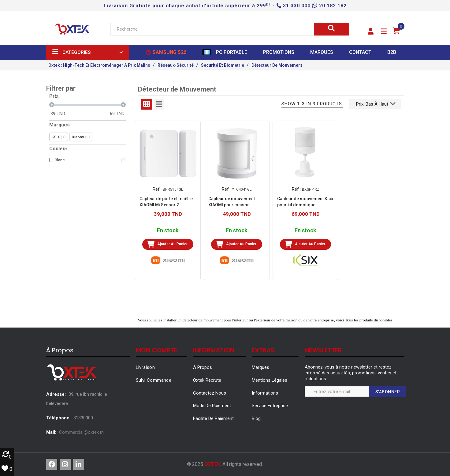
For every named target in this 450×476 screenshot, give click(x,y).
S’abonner (388, 392)
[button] (371, 32)
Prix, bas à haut (376, 103)
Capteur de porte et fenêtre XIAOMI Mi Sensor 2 (166, 201)
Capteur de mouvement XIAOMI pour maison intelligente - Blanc (232, 202)
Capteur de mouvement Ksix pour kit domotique (305, 201)
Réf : (157, 189)
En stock (168, 230)
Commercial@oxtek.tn (81, 432)
